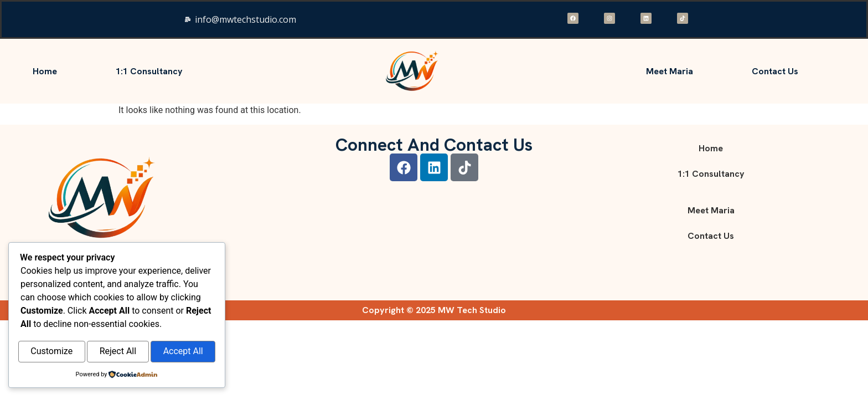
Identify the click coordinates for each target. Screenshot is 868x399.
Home (45, 71)
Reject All (118, 352)
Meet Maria (670, 71)
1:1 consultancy (149, 71)
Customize (51, 352)
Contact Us (775, 71)
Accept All (183, 352)
